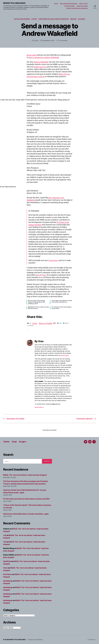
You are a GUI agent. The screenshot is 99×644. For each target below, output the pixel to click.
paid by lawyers (40, 67)
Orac (37, 40)
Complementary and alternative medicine (53, 19)
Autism (34, 19)
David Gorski (65, 355)
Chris (5, 568)
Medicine (73, 19)
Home (56, 4)
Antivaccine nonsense (22, 19)
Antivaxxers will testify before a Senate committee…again (26, 514)
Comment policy (69, 6)
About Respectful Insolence (69, 4)
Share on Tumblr (46, 323)
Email (14, 442)
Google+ (23, 442)
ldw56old (7, 561)
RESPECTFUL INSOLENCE (14, 3)
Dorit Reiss (7, 574)
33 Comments (63, 40)
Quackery (82, 19)
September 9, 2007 (49, 40)
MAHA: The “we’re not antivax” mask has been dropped (25, 475)
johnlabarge (8, 581)
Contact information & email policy (77, 8)
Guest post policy (82, 6)
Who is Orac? (84, 4)
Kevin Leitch (32, 55)
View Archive (39, 407)
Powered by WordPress (35, 640)
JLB (5, 535)
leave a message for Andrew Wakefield (44, 58)
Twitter (6, 442)
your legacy (54, 260)
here (38, 275)
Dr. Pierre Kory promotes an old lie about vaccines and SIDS (26, 499)
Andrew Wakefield (41, 62)
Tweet (35, 323)
